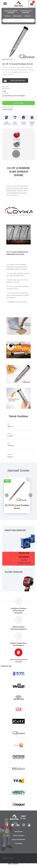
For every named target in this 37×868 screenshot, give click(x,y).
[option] (19, 497)
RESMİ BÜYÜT (8, 59)
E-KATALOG (27, 16)
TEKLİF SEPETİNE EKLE (14, 81)
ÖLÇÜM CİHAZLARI (26, 12)
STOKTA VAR (7, 481)
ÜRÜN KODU (6, 87)
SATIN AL (8, 16)
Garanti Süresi (6, 89)
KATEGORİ (5, 93)
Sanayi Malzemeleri (18, 839)
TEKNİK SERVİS (17, 16)
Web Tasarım (13, 864)
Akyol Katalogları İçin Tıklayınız (19, 661)
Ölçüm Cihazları (18, 835)
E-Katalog (19, 843)
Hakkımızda (18, 831)
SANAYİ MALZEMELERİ (11, 12)
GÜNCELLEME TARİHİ (8, 107)
